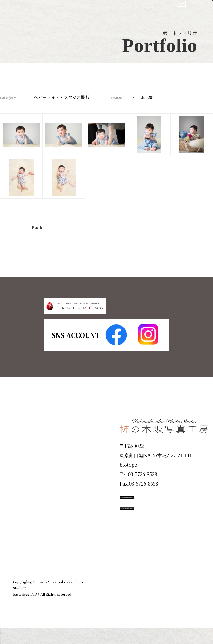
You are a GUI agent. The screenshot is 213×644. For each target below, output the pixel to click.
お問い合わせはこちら (159, 543)
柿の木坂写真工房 (47, 10)
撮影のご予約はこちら (159, 520)
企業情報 (137, 585)
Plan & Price (34, 441)
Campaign (30, 516)
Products (28, 479)
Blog (21, 554)
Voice (22, 535)
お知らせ (161, 585)
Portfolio (28, 497)
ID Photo (28, 460)
